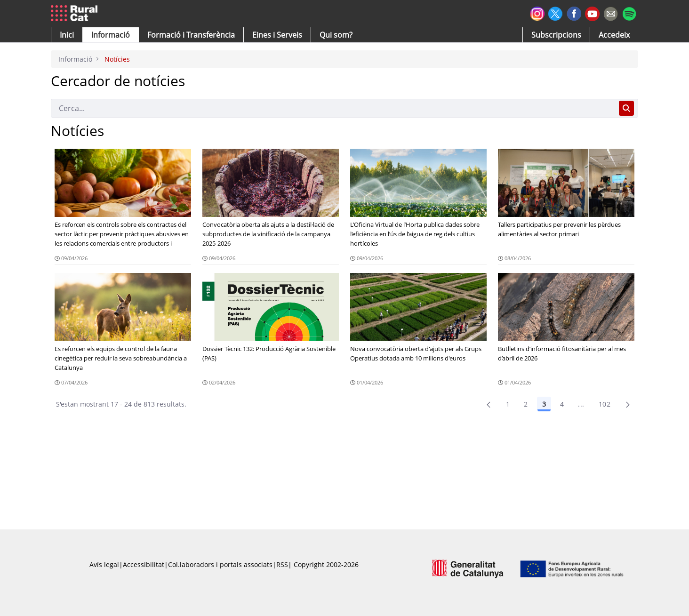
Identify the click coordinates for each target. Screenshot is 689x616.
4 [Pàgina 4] (562, 404)
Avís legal (104, 564)
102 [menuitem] (605, 404)
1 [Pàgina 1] (508, 404)
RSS (282, 564)
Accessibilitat (144, 564)
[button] (67, 35)
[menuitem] (191, 35)
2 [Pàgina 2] (526, 404)
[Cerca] (333, 108)
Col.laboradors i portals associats (220, 564)
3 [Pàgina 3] (544, 404)
